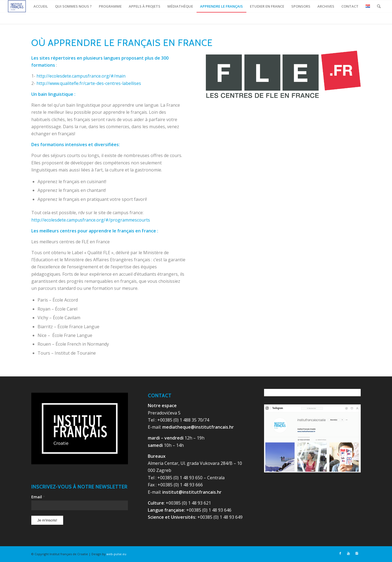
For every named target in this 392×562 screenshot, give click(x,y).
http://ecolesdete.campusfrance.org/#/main (81, 76)
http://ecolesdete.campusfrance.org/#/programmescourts (91, 220)
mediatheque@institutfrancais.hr (198, 427)
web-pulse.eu (116, 554)
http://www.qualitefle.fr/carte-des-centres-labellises (89, 83)
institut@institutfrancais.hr (192, 492)
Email (38, 497)
